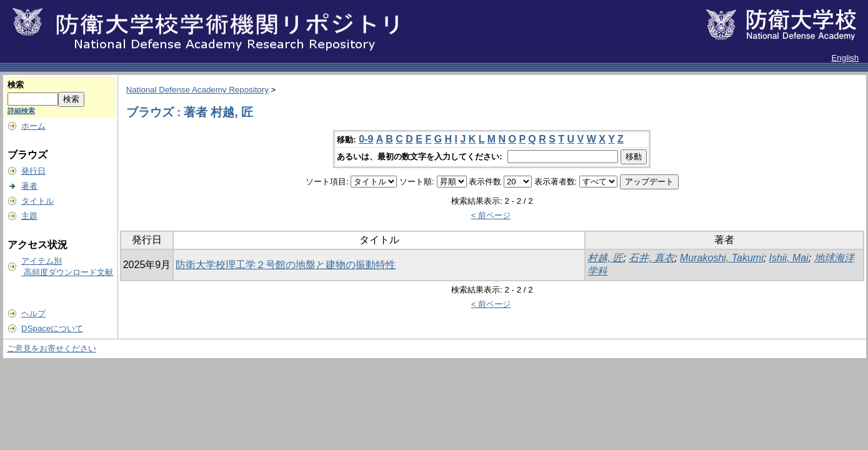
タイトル (37, 201)
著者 (29, 186)
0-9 (366, 139)
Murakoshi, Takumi (722, 258)
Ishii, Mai (789, 258)
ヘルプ (33, 313)
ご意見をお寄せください (52, 348)
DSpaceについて (52, 328)
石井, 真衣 (651, 258)
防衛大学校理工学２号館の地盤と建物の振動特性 (286, 265)
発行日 (33, 171)
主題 (29, 216)
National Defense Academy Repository (197, 90)
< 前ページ (491, 215)
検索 (16, 85)
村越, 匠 (605, 258)
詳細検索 (21, 111)
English (845, 58)
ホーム (33, 126)
